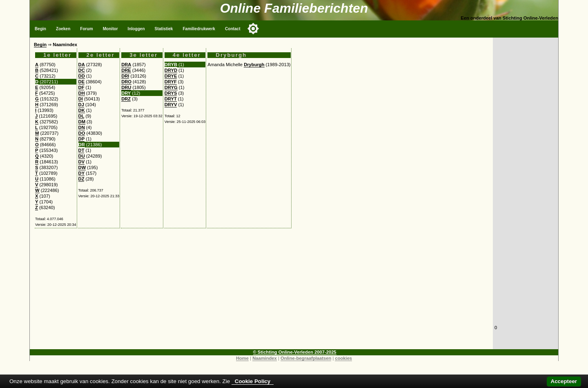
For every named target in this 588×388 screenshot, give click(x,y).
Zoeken (63, 29)
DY (82, 173)
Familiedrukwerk (199, 29)
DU (82, 156)
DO (82, 133)
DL (81, 116)
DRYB (171, 65)
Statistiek (164, 29)
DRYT (171, 99)
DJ (81, 105)
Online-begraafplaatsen (306, 358)
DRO (126, 82)
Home (242, 358)
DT (81, 150)
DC (82, 70)
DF (81, 87)
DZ (81, 179)
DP (82, 139)
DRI (125, 76)
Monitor (110, 29)
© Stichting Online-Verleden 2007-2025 (295, 352)
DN (82, 127)
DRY (126, 93)
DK (82, 110)
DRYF (171, 82)
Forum (86, 29)
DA (82, 65)
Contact (233, 29)
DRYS (171, 93)
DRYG (171, 87)
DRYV (171, 105)
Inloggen (136, 29)
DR (82, 145)
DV (82, 162)
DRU (126, 87)
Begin (40, 29)
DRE (126, 70)
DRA (126, 65)
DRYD (171, 70)
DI (81, 99)
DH (82, 93)
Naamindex (265, 358)
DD (82, 76)
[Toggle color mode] (253, 29)
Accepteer (564, 381)
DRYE (171, 76)
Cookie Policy (253, 381)
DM (82, 122)
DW (82, 167)
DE (82, 82)
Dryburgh (254, 65)
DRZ (126, 99)
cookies (343, 358)
